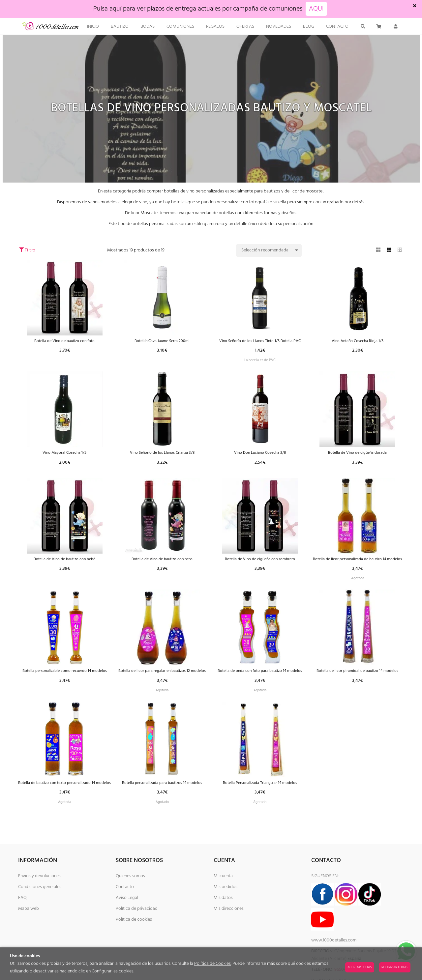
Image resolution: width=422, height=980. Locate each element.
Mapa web (29, 944)
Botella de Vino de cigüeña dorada (358, 461)
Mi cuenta (223, 911)
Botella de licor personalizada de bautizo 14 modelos (357, 572)
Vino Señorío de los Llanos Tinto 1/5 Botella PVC (260, 344)
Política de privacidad (137, 944)
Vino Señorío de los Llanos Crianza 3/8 (162, 461)
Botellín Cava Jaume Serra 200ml (162, 341)
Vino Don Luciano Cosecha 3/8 (260, 461)
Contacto (125, 922)
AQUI (316, 9)
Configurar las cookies (113, 971)
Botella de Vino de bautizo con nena (162, 569)
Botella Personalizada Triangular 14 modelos (260, 810)
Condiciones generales (40, 922)
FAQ (22, 933)
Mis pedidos (226, 922)
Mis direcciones (229, 944)
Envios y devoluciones (39, 911)
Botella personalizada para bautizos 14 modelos (162, 810)
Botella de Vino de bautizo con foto (64, 341)
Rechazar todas (395, 967)
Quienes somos (130, 911)
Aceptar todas (360, 967)
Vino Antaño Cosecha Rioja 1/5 (358, 341)
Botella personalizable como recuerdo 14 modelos (64, 692)
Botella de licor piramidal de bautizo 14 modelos (357, 692)
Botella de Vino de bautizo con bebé (64, 569)
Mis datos (223, 933)
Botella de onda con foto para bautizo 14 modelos (260, 692)
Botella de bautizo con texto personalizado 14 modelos (64, 813)
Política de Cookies (212, 964)
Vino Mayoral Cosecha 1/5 (64, 461)
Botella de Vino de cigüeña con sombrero (260, 569)
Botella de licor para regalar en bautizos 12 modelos (162, 692)
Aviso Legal (127, 933)
